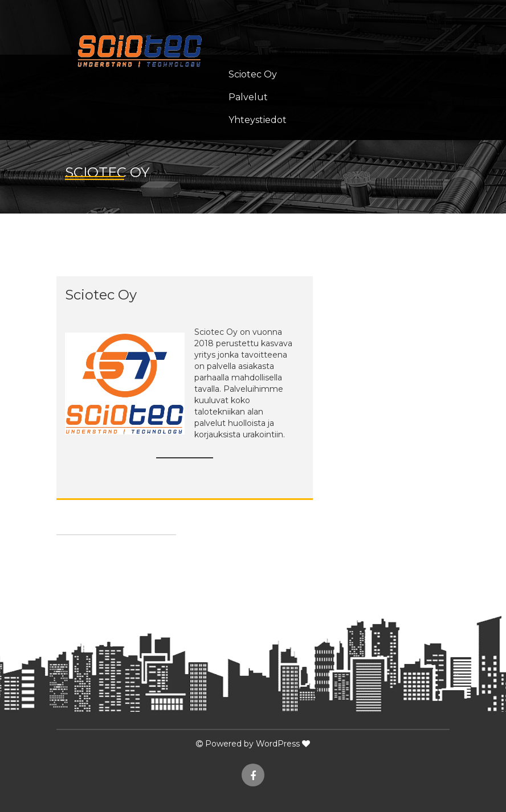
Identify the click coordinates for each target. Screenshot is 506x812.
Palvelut (248, 97)
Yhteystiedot (258, 120)
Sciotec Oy (253, 74)
